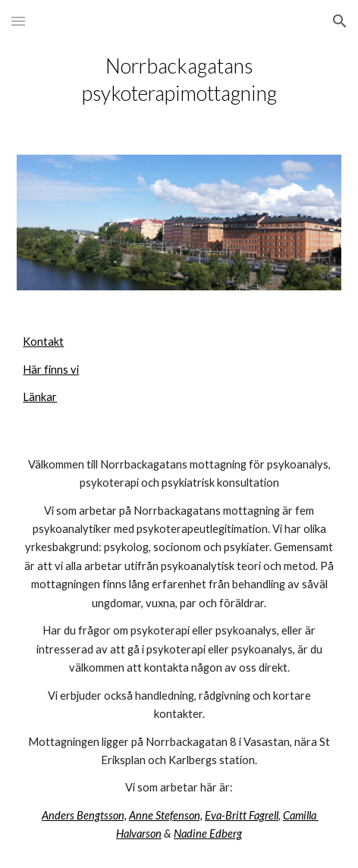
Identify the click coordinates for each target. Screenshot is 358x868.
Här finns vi (51, 370)
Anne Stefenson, (166, 815)
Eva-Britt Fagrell (242, 815)
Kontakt (43, 342)
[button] (18, 21)
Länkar (40, 397)
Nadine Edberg (208, 834)
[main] (179, 80)
